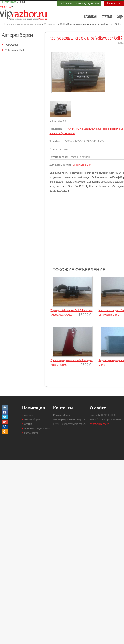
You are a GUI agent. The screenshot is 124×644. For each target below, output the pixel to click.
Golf (62, 24)
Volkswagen (51, 24)
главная (90, 17)
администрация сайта (37, 428)
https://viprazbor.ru (100, 424)
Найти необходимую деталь (79, 3)
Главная (9, 24)
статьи (107, 17)
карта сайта (31, 433)
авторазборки (32, 419)
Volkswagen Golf (15, 50)
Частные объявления (29, 24)
